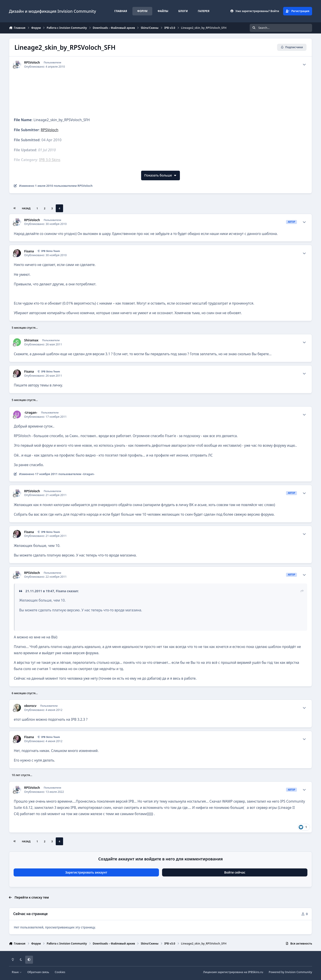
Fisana (29, 251)
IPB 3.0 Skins (50, 160)
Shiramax (31, 340)
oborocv (30, 706)
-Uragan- (31, 413)
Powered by (290, 972)
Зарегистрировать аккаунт (86, 872)
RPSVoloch (32, 62)
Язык (17, 972)
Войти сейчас (235, 872)
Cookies (60, 972)
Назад (26, 208)
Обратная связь (38, 972)
